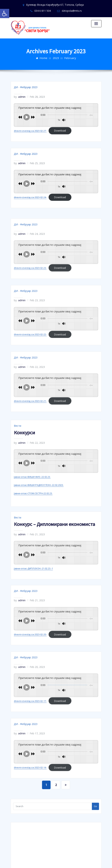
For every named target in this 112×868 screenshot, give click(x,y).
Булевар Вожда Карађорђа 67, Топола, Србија (43, 5)
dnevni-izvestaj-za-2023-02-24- (30, 203)
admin (19, 107)
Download (59, 140)
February (69, 54)
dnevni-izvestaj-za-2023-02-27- (30, 140)
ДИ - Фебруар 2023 (24, 98)
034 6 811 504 (85, 5)
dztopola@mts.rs (58, 10)
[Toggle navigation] (96, 23)
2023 (56, 54)
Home (45, 54)
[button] (5, 13)
